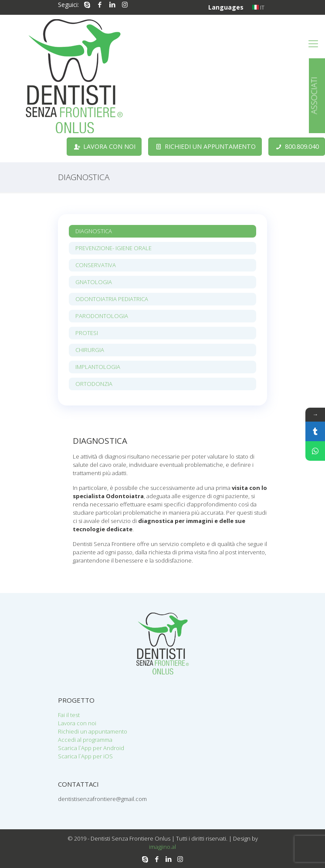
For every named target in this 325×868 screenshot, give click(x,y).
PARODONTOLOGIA (102, 316)
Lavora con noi (77, 723)
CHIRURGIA (90, 350)
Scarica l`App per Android (91, 748)
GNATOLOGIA (94, 282)
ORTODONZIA (94, 384)
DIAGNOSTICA (94, 231)
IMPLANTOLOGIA (98, 367)
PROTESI (87, 333)
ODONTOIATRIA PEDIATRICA (112, 299)
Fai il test (69, 715)
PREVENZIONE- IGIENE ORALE (113, 248)
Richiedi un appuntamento (93, 731)
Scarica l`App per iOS (85, 756)
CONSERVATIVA (96, 265)
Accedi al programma (85, 740)
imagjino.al (162, 847)
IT (258, 7)
